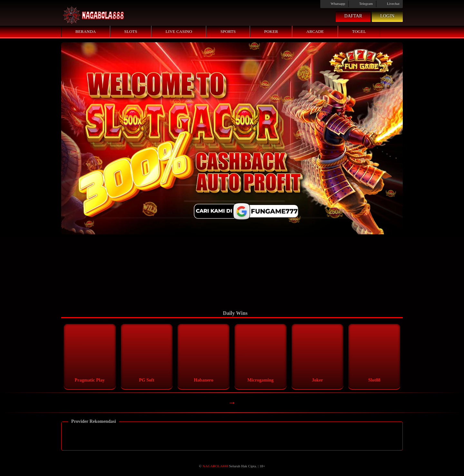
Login (387, 16)
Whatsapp (334, 4)
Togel (359, 31)
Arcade (315, 31)
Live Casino (179, 31)
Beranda (86, 31)
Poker (271, 31)
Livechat (390, 4)
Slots (131, 31)
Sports (228, 31)
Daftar (353, 16)
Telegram (362, 4)
